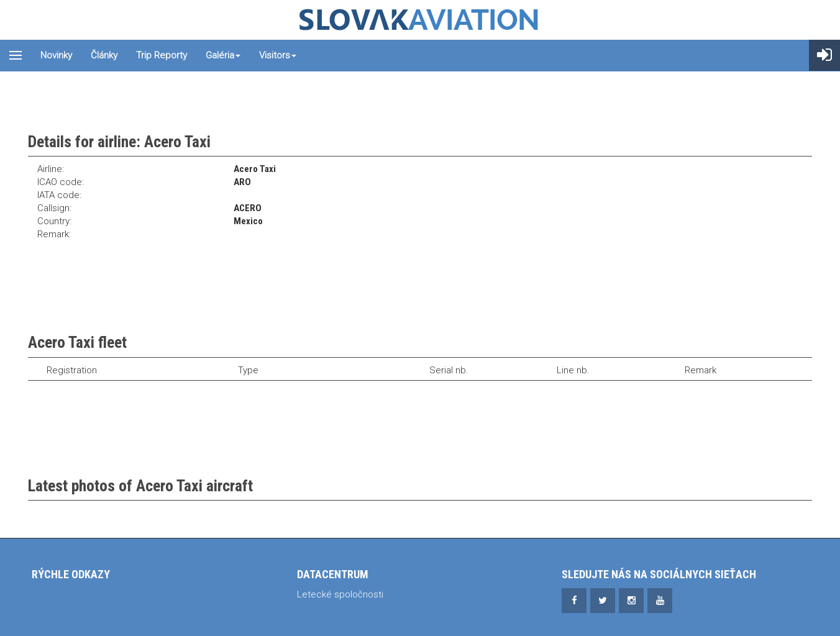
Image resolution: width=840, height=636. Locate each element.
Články (104, 55)
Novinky (56, 55)
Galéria (223, 55)
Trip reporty (162, 55)
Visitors (278, 55)
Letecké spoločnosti (340, 594)
